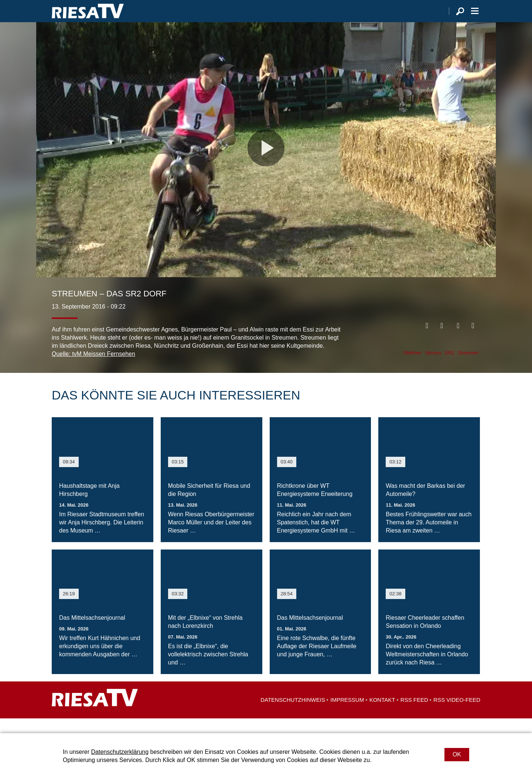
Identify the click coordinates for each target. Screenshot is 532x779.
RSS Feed (414, 715)
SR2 (449, 368)
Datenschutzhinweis (293, 715)
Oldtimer (412, 368)
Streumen (468, 368)
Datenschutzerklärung (120, 752)
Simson (433, 368)
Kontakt (382, 715)
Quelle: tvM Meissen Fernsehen (93, 369)
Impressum (347, 715)
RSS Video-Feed (457, 715)
